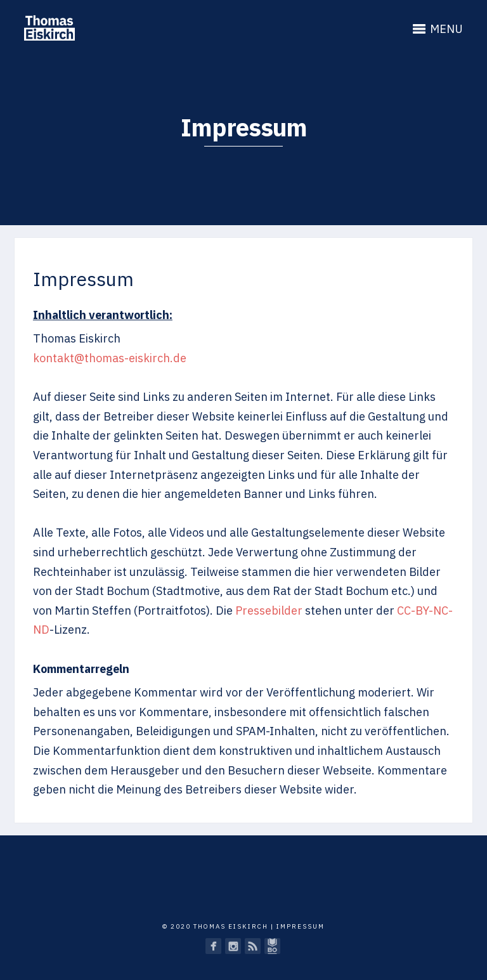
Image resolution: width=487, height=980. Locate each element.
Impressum (301, 926)
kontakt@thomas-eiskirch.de (110, 358)
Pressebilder (269, 611)
